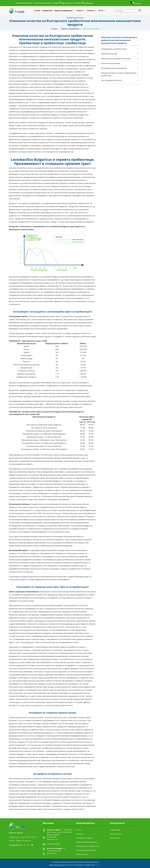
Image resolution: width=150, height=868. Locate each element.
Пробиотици (47, 11)
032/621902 (88, 3)
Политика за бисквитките (86, 850)
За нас (101, 11)
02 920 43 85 (52, 837)
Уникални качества (120, 54)
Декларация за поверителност (88, 846)
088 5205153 (67, 3)
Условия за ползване (84, 838)
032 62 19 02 (52, 853)
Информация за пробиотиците (120, 49)
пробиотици (55, 136)
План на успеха (116, 834)
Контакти (80, 834)
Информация (115, 830)
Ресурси (79, 11)
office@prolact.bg (53, 844)
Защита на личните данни (87, 842)
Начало (37, 11)
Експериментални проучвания (120, 68)
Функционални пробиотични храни (120, 58)
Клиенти (91, 11)
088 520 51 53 (52, 839)
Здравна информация (63, 11)
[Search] (140, 10)
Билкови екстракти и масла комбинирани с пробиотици (120, 74)
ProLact (98, 865)
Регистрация (115, 838)
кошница (136, 3)
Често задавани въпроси (120, 80)
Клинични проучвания (120, 63)
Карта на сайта (82, 854)
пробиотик (83, 47)
